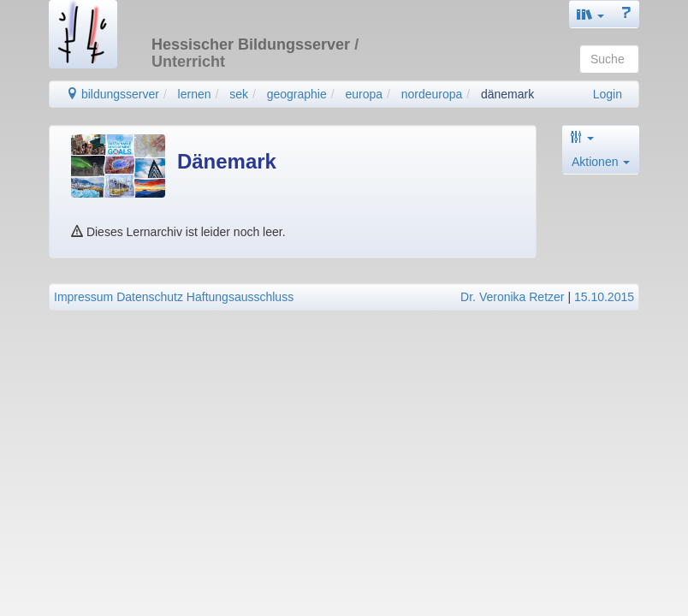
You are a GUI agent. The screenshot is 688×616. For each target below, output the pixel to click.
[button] (590, 14)
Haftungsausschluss (240, 297)
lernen (195, 94)
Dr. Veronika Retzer (512, 297)
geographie (297, 94)
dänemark (507, 94)
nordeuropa (432, 94)
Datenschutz (150, 297)
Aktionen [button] (601, 162)
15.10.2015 (604, 297)
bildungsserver (113, 94)
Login (608, 94)
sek (239, 94)
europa (364, 94)
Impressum (83, 297)
